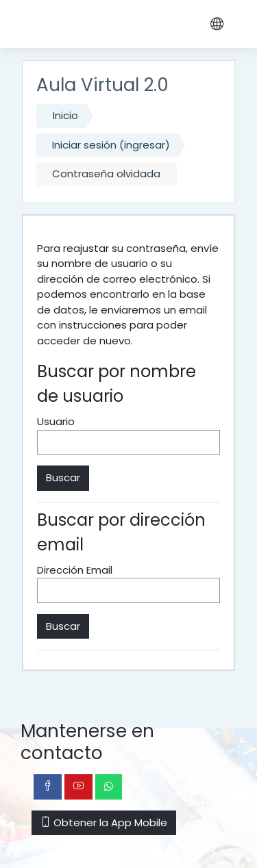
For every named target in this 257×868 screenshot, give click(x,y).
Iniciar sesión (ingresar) (111, 145)
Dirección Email (75, 570)
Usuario (56, 421)
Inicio (65, 115)
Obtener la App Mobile (104, 822)
